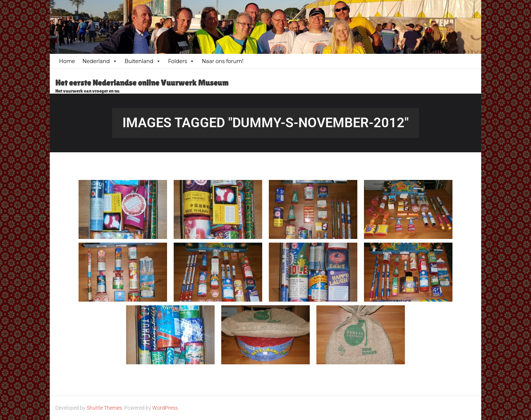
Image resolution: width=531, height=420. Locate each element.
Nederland (100, 61)
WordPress (165, 408)
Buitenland (143, 61)
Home (67, 61)
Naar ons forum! (223, 61)
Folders (181, 61)
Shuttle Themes (104, 408)
